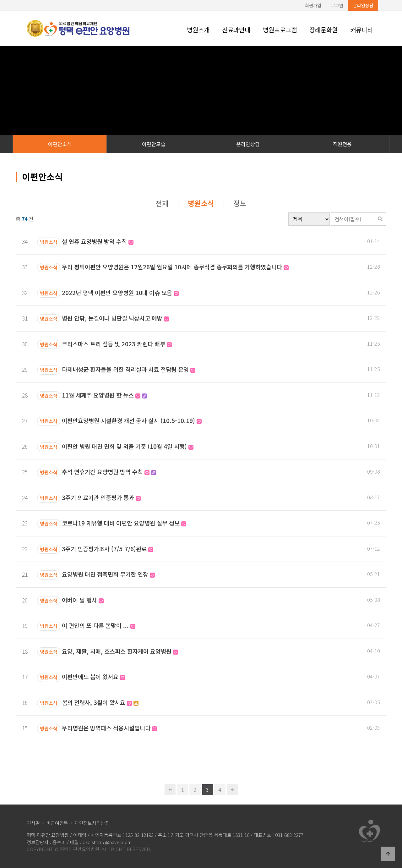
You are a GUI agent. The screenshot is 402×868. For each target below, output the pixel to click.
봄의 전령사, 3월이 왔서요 (100, 702)
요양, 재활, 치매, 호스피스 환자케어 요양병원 (120, 651)
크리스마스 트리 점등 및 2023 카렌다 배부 (117, 344)
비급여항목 (57, 823)
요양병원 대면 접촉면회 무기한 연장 (108, 574)
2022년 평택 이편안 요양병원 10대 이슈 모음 (120, 292)
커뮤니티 (361, 30)
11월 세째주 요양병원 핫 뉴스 (104, 395)
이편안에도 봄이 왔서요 (93, 676)
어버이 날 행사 (83, 600)
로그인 (337, 5)
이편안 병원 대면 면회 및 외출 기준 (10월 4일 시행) (128, 446)
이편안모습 (154, 144)
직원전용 (342, 144)
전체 (162, 203)
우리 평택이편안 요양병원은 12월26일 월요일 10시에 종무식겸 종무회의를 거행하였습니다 (175, 267)
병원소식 (201, 203)
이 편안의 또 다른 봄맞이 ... (99, 625)
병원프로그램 (280, 30)
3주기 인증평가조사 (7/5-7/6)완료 (108, 549)
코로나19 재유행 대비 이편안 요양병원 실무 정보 (124, 523)
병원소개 (198, 30)
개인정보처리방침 (92, 823)
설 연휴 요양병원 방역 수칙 (98, 241)
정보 (240, 203)
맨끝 (232, 790)
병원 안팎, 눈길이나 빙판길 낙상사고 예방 (115, 318)
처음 (170, 790)
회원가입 (313, 5)
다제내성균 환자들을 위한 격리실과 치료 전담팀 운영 (129, 369)
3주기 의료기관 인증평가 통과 (101, 497)
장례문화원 (323, 30)
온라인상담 (363, 5)
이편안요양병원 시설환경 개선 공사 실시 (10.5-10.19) (132, 420)
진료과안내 (236, 30)
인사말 (33, 823)
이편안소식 (60, 144)
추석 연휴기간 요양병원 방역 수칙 (109, 472)
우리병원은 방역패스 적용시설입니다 (109, 728)
